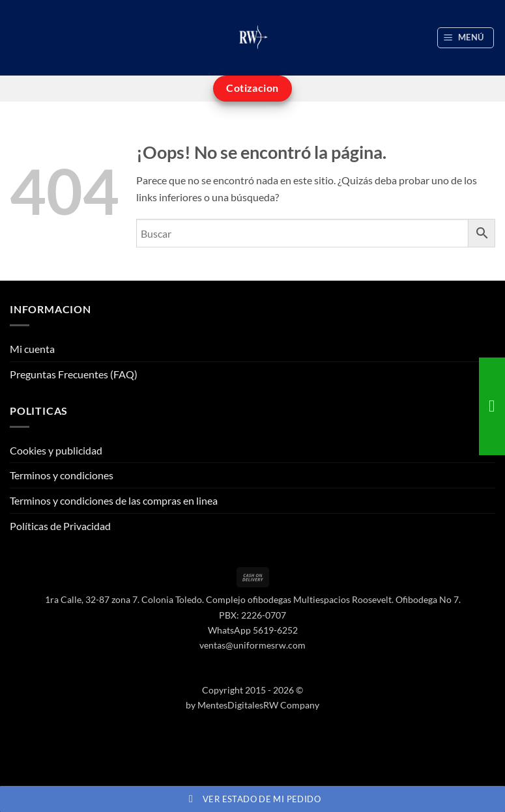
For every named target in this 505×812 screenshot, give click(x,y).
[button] (466, 38)
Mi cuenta (32, 349)
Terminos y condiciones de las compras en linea (114, 500)
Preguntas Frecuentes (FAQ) (74, 374)
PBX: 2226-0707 (252, 615)
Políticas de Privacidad (60, 526)
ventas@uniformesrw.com (252, 645)
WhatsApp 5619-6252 (253, 630)
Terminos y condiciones (62, 475)
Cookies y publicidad (56, 450)
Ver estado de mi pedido (252, 799)
